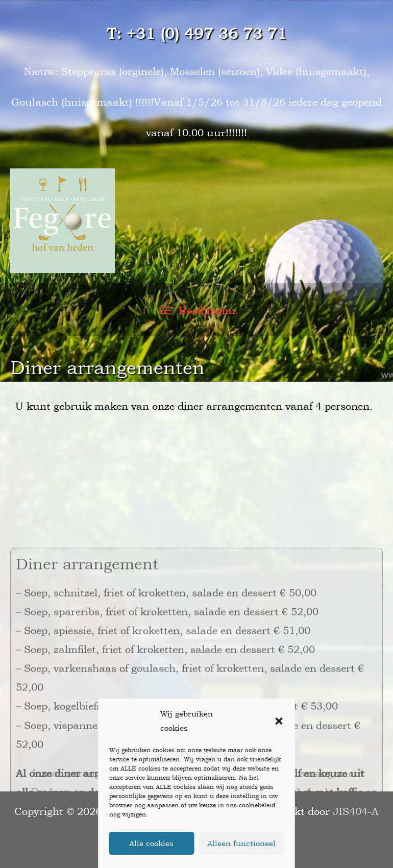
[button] (279, 721)
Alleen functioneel (241, 843)
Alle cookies (151, 843)
